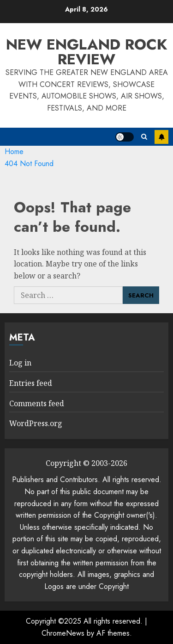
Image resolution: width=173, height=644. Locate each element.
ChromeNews (63, 633)
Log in (20, 363)
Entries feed (31, 383)
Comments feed (37, 403)
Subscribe (161, 137)
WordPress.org (36, 423)
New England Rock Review (86, 52)
